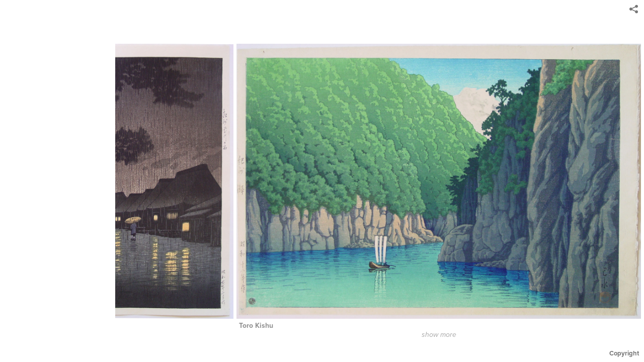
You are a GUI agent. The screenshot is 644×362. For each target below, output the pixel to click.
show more (442, 335)
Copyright (624, 353)
